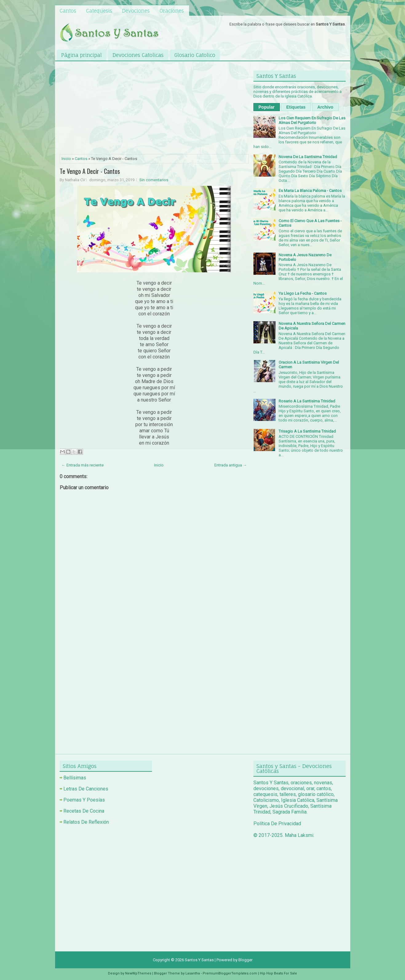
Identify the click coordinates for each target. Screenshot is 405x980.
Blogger (245, 960)
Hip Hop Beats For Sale (278, 973)
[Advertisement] (154, 109)
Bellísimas (75, 778)
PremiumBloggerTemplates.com (230, 973)
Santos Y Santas (199, 960)
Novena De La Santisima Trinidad (308, 157)
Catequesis (99, 11)
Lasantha (193, 973)
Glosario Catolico (195, 55)
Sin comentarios (154, 180)
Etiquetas (296, 107)
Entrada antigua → (231, 465)
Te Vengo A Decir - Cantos (90, 171)
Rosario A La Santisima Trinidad (307, 401)
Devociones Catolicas (138, 55)
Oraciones (172, 11)
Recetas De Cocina (84, 811)
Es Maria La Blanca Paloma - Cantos (310, 191)
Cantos (68, 11)
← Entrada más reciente (83, 465)
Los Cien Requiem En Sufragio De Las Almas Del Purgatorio (312, 120)
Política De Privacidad (277, 824)
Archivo (325, 107)
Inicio (66, 159)
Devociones (136, 11)
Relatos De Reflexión (86, 822)
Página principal (81, 55)
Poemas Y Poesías (84, 800)
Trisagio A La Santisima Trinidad (307, 431)
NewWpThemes (138, 973)
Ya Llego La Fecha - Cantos (303, 293)
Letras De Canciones (86, 789)
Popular (267, 107)
